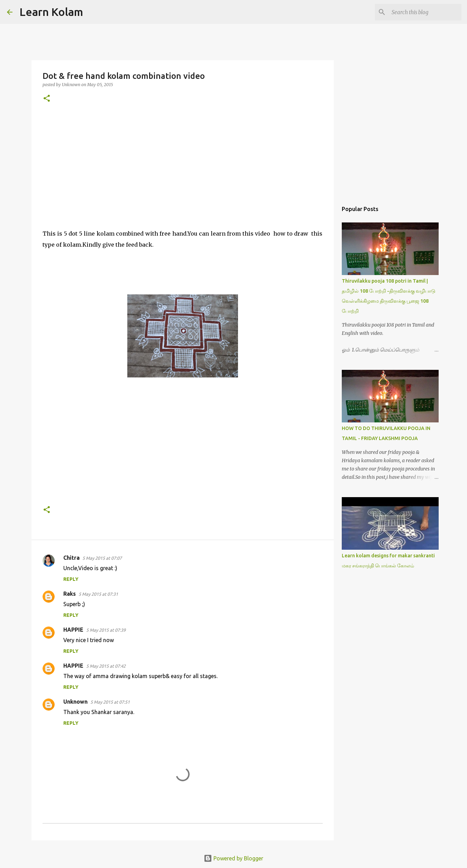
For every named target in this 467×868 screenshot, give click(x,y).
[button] (47, 99)
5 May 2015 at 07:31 (98, 594)
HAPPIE (73, 630)
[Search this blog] (425, 12)
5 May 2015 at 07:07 (102, 558)
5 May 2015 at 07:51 (110, 702)
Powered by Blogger (233, 858)
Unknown (75, 702)
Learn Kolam (51, 12)
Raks (70, 594)
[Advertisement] (183, 166)
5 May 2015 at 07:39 (106, 630)
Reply (71, 579)
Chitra (71, 558)
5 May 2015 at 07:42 (106, 666)
